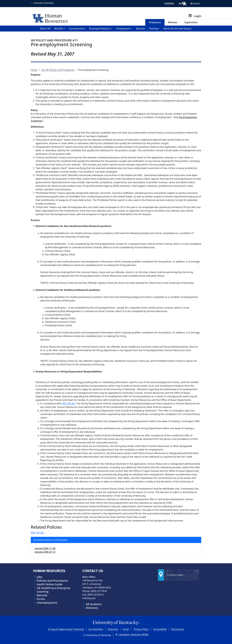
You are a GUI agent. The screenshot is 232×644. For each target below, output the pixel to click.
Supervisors (191, 22)
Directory (92, 608)
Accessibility (160, 629)
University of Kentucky (43, 3)
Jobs (39, 577)
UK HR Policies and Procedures (58, 70)
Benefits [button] (59, 29)
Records (140, 29)
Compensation (77, 29)
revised (45, 548)
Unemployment (47, 603)
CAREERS (169, 4)
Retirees (173, 22)
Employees (155, 22)
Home (34, 70)
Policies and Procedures (52, 581)
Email (126, 629)
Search (197, 4)
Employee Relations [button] (100, 29)
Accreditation (96, 629)
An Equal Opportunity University (66, 629)
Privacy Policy (141, 629)
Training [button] (153, 29)
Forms (41, 599)
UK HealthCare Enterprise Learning (53, 590)
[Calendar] (191, 16)
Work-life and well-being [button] (177, 29)
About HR (45, 29)
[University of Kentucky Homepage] (116, 623)
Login (198, 16)
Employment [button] (123, 29)
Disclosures (178, 629)
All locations (94, 604)
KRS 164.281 (69, 403)
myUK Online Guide (50, 584)
